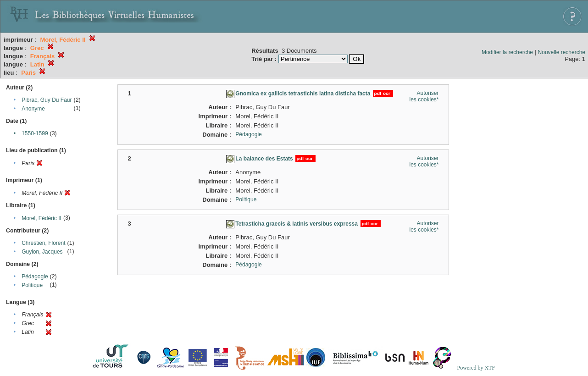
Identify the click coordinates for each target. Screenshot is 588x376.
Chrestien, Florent (43, 243)
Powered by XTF (476, 368)
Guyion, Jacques (42, 252)
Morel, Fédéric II (42, 218)
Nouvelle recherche (562, 52)
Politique (32, 285)
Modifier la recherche (507, 52)
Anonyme (33, 109)
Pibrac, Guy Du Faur (47, 100)
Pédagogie (35, 276)
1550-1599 (35, 133)
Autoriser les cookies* (424, 96)
